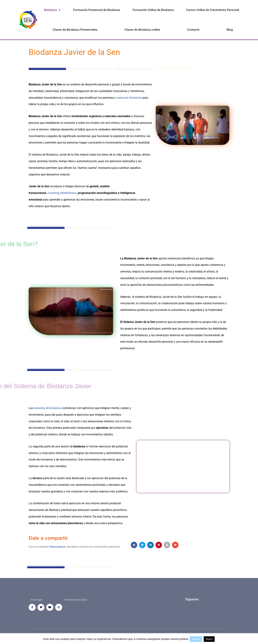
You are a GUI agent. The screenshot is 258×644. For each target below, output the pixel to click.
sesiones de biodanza (48, 408)
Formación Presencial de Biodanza (97, 10)
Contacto (193, 30)
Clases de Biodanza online (142, 30)
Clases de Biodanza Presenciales (75, 30)
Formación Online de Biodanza (153, 10)
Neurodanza (58, 547)
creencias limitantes (129, 98)
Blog (230, 30)
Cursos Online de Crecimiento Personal (213, 10)
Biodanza (52, 10)
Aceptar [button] (196, 639)
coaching (53, 193)
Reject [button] (209, 639)
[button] (134, 545)
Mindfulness (68, 193)
